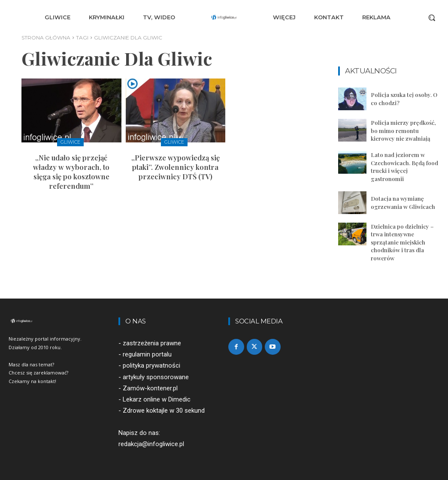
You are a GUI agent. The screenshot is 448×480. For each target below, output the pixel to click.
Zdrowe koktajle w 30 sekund (164, 409)
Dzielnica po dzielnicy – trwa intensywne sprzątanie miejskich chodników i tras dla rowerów (402, 241)
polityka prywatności (151, 365)
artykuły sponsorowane (156, 376)
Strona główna (46, 38)
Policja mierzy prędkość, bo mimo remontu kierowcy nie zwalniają (403, 130)
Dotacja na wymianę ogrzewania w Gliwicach (403, 202)
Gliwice (70, 142)
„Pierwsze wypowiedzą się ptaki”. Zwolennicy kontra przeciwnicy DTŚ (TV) (175, 166)
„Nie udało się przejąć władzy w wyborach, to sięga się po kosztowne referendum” (71, 171)
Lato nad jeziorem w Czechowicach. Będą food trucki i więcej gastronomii (404, 166)
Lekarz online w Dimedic (157, 398)
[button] (432, 18)
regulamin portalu (147, 353)
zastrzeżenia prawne (152, 342)
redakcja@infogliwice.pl (151, 443)
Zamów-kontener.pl (150, 387)
